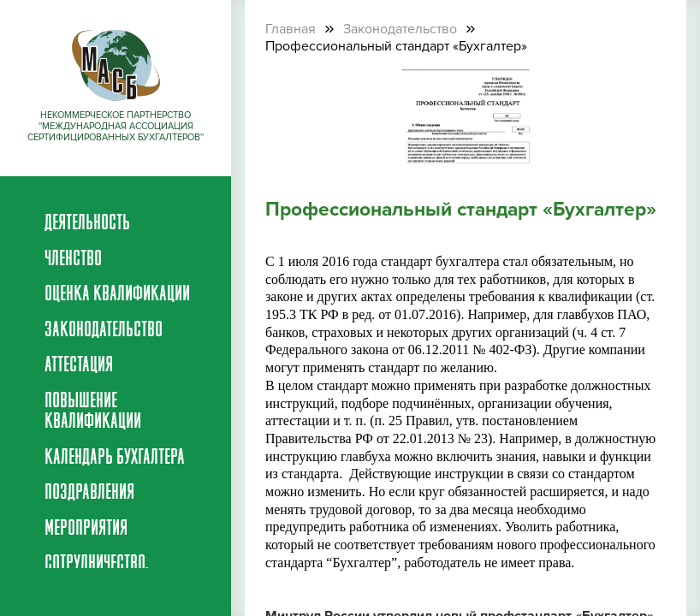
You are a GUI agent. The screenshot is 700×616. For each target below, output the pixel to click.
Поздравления (89, 494)
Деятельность (87, 224)
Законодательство (104, 331)
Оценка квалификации (117, 295)
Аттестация (79, 366)
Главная (291, 29)
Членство (73, 260)
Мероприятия (86, 530)
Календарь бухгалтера (115, 459)
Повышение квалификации (93, 412)
